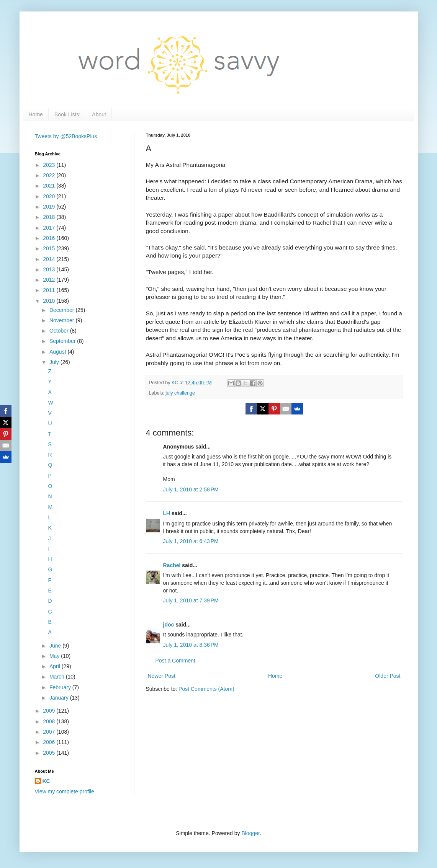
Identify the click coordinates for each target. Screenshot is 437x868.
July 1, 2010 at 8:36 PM (191, 645)
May (55, 656)
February (61, 687)
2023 (50, 165)
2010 (50, 301)
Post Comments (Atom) (206, 689)
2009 (50, 711)
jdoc (169, 625)
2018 (50, 217)
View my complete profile (65, 791)
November (62, 320)
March (58, 677)
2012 (50, 280)
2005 (50, 753)
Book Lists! (67, 114)
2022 (50, 175)
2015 (50, 248)
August (58, 352)
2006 (50, 742)
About (99, 114)
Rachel (172, 565)
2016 (50, 238)
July (55, 362)
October (60, 331)
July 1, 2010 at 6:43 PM (191, 541)
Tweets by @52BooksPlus (66, 136)
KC (46, 781)
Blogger (250, 833)
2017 (50, 228)
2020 (50, 196)
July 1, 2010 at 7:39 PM (191, 600)
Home (36, 114)
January (60, 698)
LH (167, 513)
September (63, 341)
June (56, 646)
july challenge (180, 393)
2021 (50, 186)
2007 (50, 732)
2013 (50, 269)
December (62, 310)
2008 (50, 721)
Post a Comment (175, 661)
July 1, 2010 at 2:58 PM (191, 489)
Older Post (388, 676)
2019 (50, 207)
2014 (50, 259)
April (56, 666)
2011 (50, 290)
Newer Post (162, 676)
